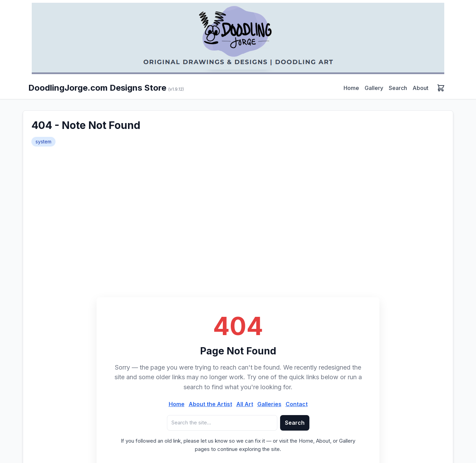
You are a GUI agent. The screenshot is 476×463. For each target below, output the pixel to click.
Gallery (374, 88)
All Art (245, 404)
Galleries (269, 404)
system (43, 142)
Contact (297, 404)
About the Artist (210, 404)
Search (398, 88)
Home (351, 88)
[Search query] (222, 423)
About (420, 88)
